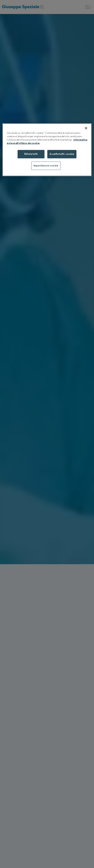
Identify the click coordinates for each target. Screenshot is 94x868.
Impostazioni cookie (46, 166)
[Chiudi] (86, 128)
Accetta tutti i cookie (62, 154)
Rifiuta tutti (31, 154)
